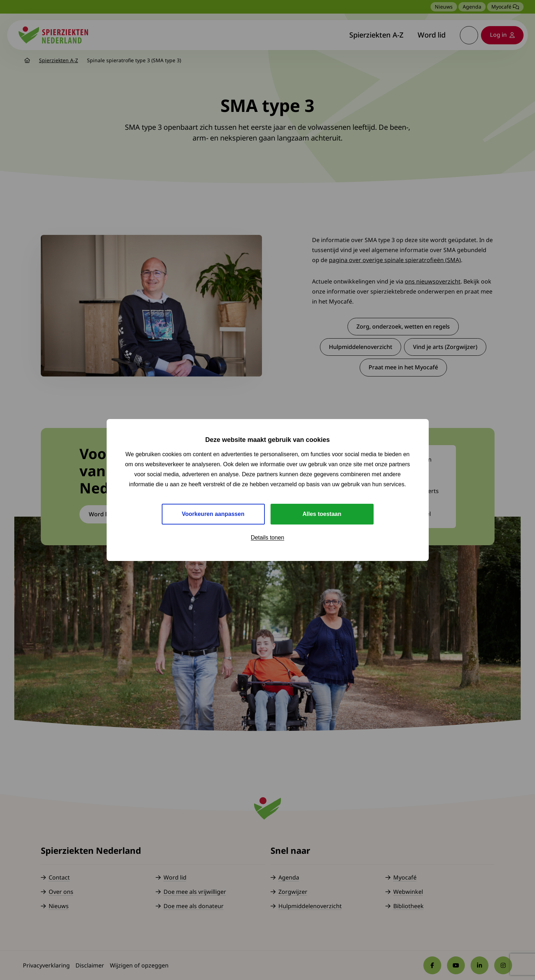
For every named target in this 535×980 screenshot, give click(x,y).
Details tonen (267, 538)
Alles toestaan (322, 514)
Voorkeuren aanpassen (213, 514)
